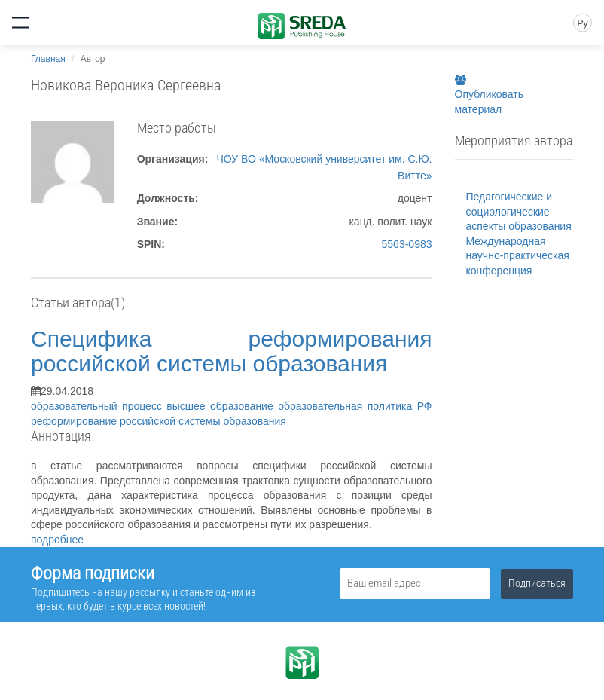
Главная (48, 59)
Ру (582, 23)
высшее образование (222, 406)
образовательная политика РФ (355, 406)
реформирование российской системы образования (159, 421)
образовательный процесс (99, 406)
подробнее (57, 540)
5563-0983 (407, 244)
